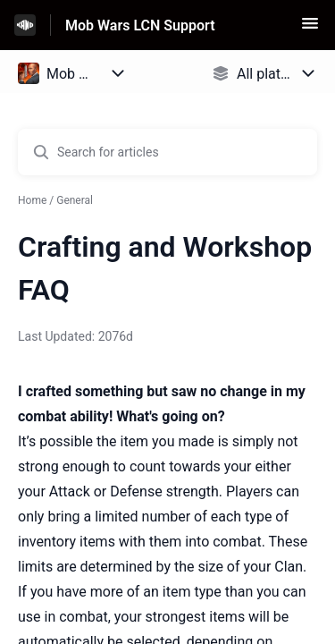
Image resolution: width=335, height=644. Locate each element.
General (75, 200)
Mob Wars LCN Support (140, 25)
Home (32, 200)
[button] (310, 29)
